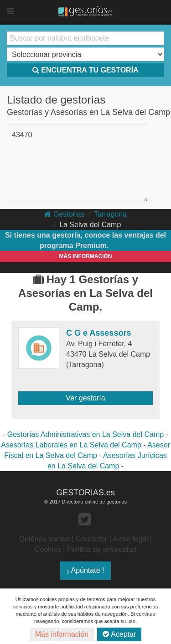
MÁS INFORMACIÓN (86, 256)
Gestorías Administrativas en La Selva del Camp (85, 434)
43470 (22, 135)
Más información (62, 634)
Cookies (48, 549)
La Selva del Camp (90, 225)
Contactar (91, 539)
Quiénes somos (44, 539)
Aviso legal (131, 539)
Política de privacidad (102, 549)
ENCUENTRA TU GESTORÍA (85, 70)
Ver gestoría (85, 398)
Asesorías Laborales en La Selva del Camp (71, 445)
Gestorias (64, 214)
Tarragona (110, 214)
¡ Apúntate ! (86, 570)
